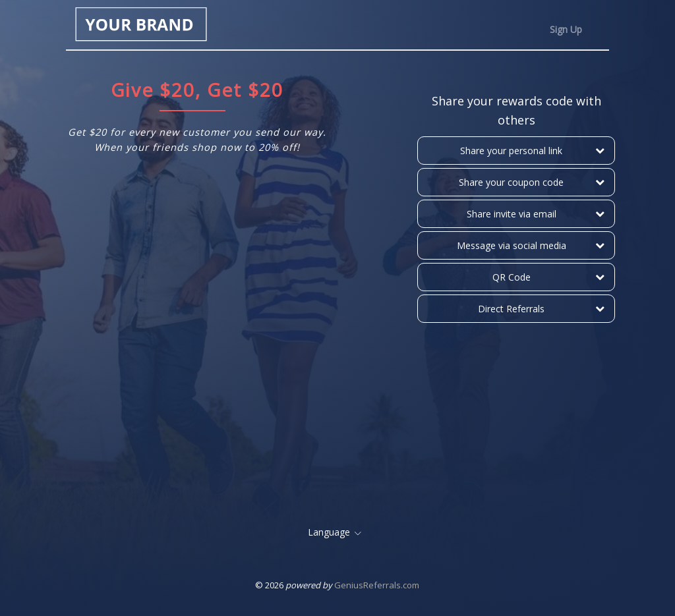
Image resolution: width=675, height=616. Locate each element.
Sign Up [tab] (566, 29)
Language (329, 532)
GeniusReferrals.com (377, 585)
